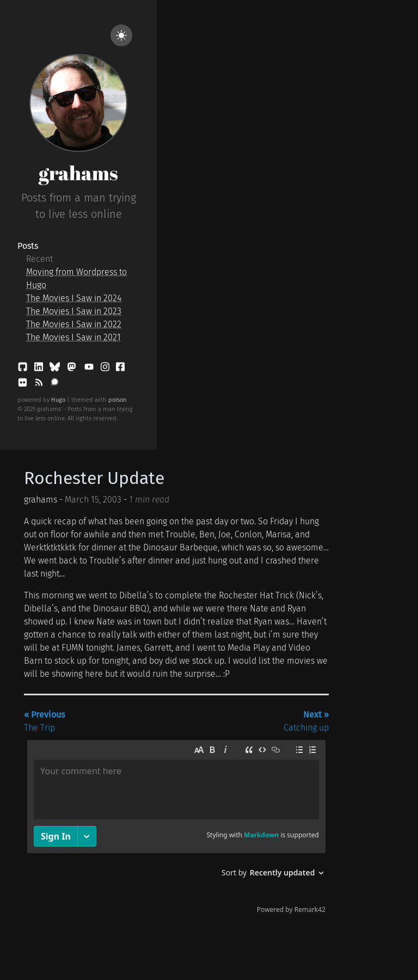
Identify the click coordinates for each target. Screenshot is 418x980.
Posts (28, 246)
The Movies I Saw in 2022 (74, 324)
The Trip (44, 721)
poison (118, 400)
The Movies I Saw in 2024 (74, 298)
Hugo (58, 400)
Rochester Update (94, 478)
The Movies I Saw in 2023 (74, 311)
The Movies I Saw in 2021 (73, 337)
